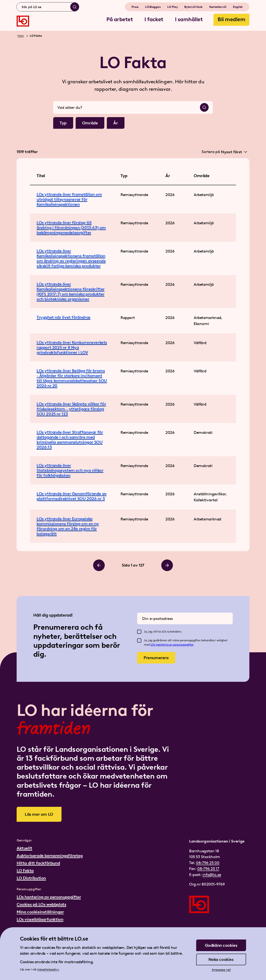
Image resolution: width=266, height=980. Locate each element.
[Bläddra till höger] (167, 565)
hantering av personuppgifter (175, 645)
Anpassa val (221, 970)
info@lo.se (212, 875)
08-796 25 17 (208, 869)
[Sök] (75, 7)
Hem (21, 36)
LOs (153, 645)
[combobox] (48, 7)
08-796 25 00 (208, 863)
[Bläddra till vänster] (99, 565)
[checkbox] (139, 632)
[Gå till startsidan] (23, 21)
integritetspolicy (48, 970)
